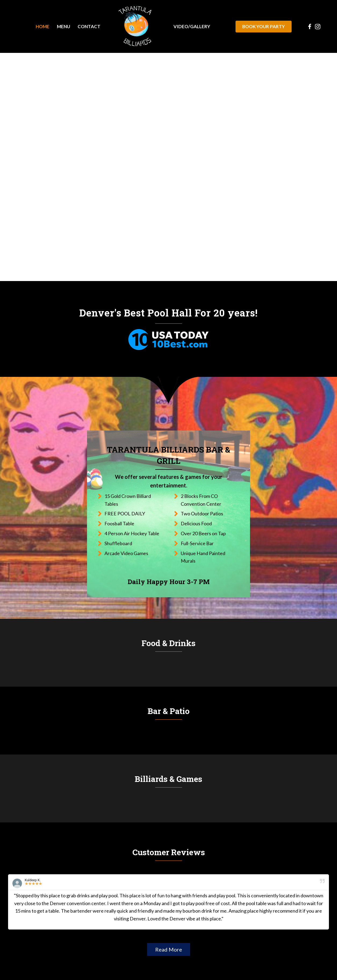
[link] (43, 26)
